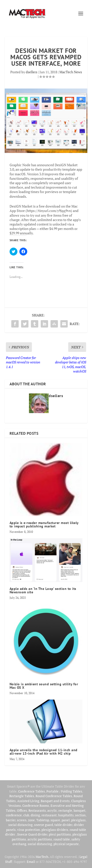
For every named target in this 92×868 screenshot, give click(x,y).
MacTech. (42, 857)
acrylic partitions (40, 839)
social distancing (20, 825)
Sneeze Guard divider (32, 834)
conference (14, 815)
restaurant (49, 815)
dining (35, 815)
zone (31, 820)
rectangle (65, 810)
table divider (63, 825)
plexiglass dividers (55, 830)
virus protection (29, 830)
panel (66, 820)
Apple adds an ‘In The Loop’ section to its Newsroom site (43, 590)
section (80, 815)
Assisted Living (28, 801)
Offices (22, 810)
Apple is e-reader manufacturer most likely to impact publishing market (44, 524)
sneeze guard (44, 825)
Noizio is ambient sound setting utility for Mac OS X (44, 686)
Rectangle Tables (22, 796)
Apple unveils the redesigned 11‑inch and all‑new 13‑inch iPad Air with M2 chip (44, 752)
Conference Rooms (36, 806)
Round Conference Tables (54, 796)
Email (31, 862)
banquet (79, 810)
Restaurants (37, 810)
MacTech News (71, 72)
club (26, 815)
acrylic (52, 810)
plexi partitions (60, 834)
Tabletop (43, 820)
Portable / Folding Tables (64, 791)
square (55, 820)
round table (62, 839)
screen (22, 820)
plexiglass (78, 820)
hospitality (66, 815)
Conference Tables (32, 791)
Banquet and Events (55, 801)
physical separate (66, 844)
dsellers (32, 72)
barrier (11, 820)
